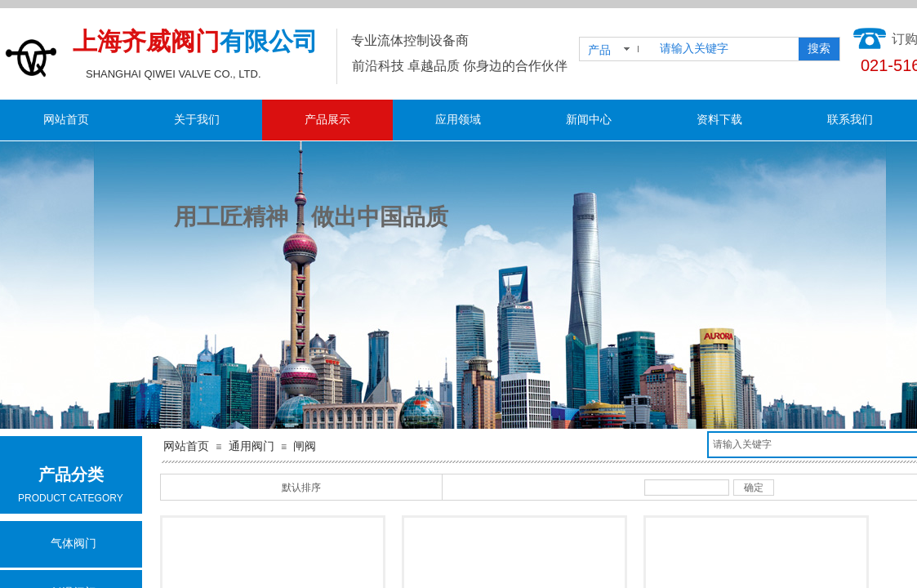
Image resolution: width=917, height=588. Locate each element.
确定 (754, 488)
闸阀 (305, 446)
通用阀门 (252, 446)
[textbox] (726, 49)
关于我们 (197, 120)
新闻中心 (589, 120)
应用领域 (458, 120)
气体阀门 (73, 543)
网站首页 (66, 120)
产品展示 (327, 120)
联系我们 (850, 120)
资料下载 (719, 120)
